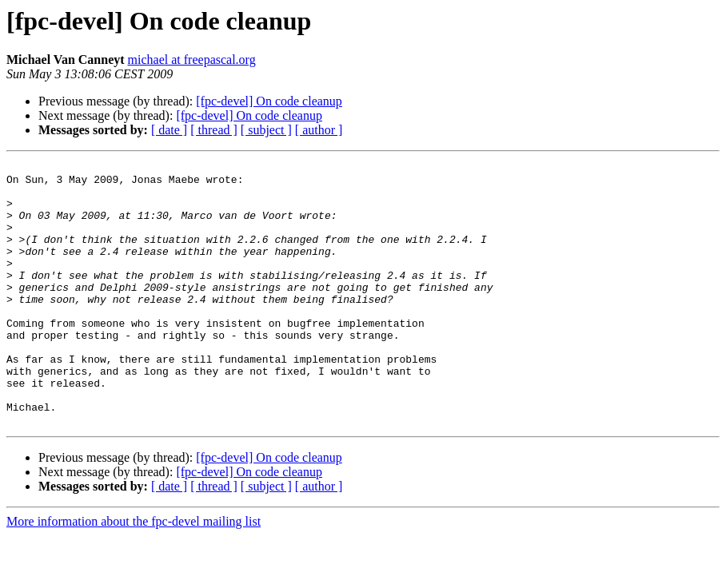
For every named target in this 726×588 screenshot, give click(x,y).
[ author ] (319, 130)
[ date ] (169, 130)
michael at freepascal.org (192, 60)
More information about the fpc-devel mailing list (134, 574)
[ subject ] (266, 130)
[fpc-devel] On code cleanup (269, 101)
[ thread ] (214, 130)
